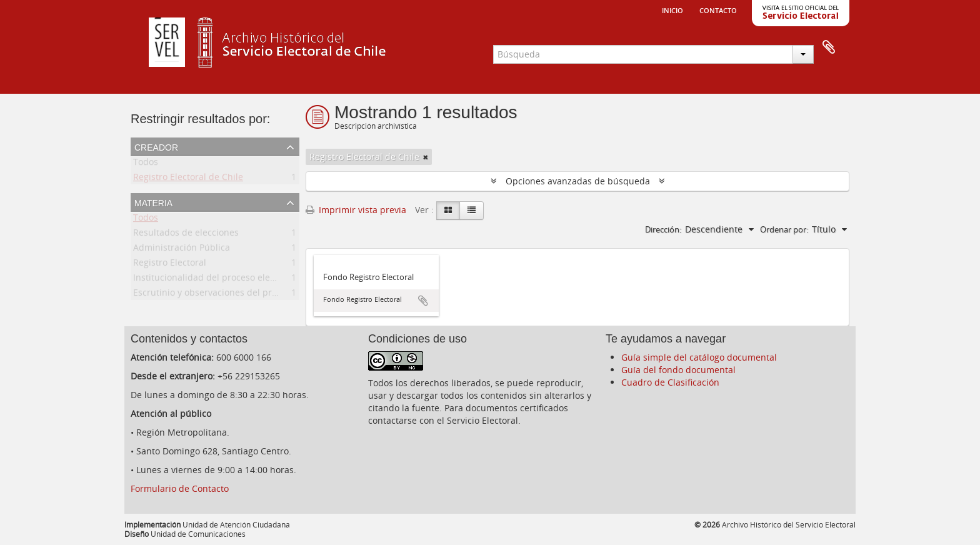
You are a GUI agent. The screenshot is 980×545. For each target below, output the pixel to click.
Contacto (718, 9)
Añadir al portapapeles (423, 301)
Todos (146, 164)
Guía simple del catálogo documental (699, 357)
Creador (156, 146)
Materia (153, 202)
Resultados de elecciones (186, 235)
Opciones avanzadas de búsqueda (578, 181)
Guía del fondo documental (678, 370)
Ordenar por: (784, 229)
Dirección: (663, 229)
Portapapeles (829, 47)
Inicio (672, 9)
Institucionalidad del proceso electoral (213, 280)
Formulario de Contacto (180, 488)
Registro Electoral (170, 265)
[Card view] (448, 211)
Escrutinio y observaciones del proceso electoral (234, 295)
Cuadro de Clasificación (670, 382)
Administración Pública (182, 250)
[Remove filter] (426, 157)
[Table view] (472, 211)
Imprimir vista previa (356, 210)
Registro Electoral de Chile (188, 179)
